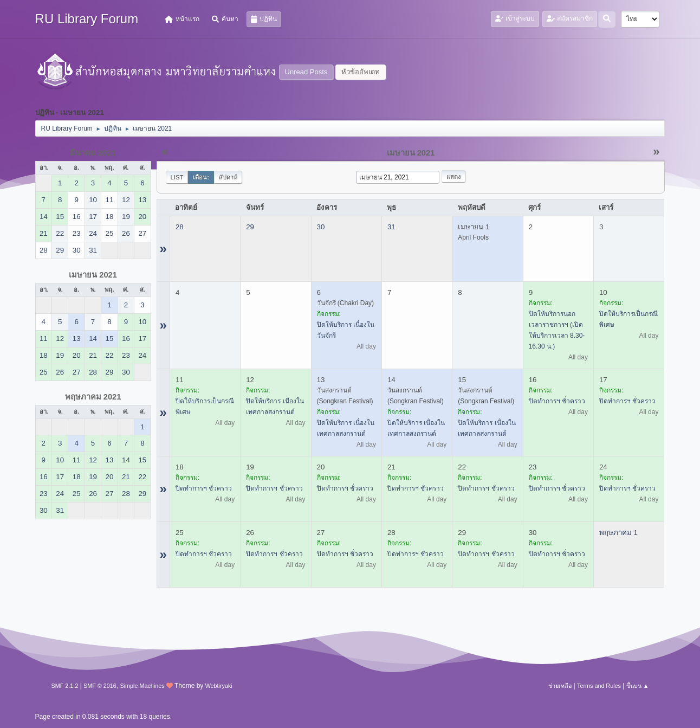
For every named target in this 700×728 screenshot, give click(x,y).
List (177, 177)
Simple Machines (142, 686)
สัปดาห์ (228, 177)
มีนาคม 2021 (93, 153)
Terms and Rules (599, 686)
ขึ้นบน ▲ (638, 686)
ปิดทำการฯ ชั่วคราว (557, 401)
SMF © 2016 (100, 686)
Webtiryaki (219, 686)
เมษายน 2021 (93, 275)
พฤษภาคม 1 (618, 533)
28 (180, 227)
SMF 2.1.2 (65, 686)
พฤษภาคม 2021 (93, 397)
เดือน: (201, 177)
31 (391, 227)
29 (250, 227)
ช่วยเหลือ (560, 686)
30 (321, 227)
